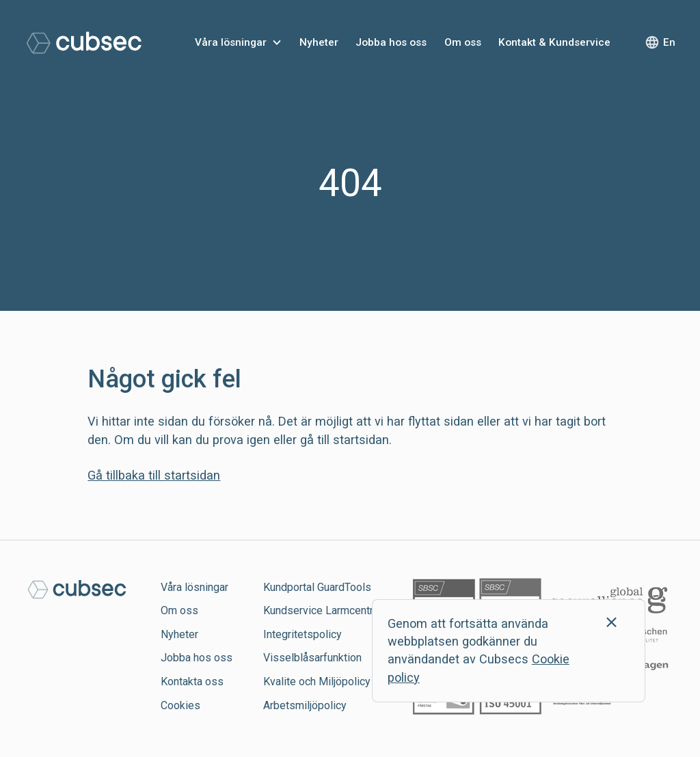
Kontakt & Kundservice (554, 42)
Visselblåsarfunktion (312, 658)
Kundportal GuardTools (317, 587)
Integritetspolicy (302, 634)
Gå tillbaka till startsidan (154, 475)
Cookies (180, 705)
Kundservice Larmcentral (322, 610)
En (669, 42)
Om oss (463, 42)
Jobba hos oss (391, 42)
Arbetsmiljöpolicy (305, 705)
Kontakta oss (192, 682)
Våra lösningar (231, 42)
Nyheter (319, 42)
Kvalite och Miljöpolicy (317, 682)
